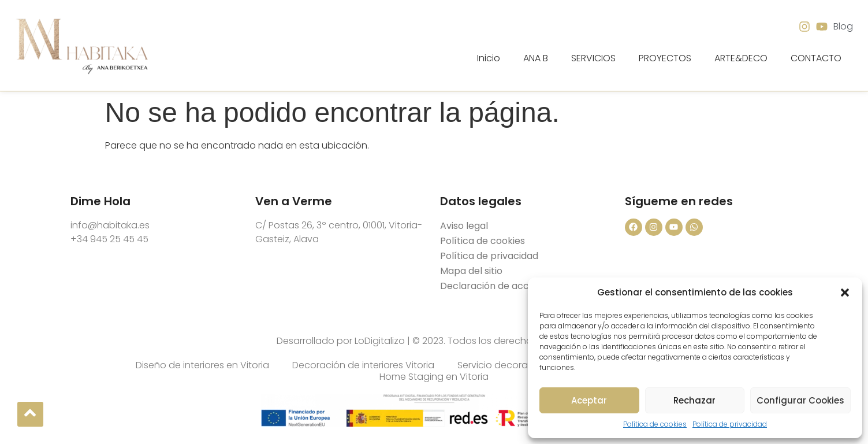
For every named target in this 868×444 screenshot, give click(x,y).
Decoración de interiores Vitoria (363, 365)
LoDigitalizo (380, 341)
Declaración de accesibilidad (505, 286)
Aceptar (589, 400)
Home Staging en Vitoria (434, 377)
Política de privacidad (730, 424)
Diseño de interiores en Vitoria (202, 365)
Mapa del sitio (471, 271)
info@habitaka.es (110, 225)
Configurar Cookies (800, 400)
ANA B (536, 58)
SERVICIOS (593, 58)
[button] (845, 293)
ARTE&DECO (741, 58)
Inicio (489, 58)
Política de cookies (655, 424)
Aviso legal (464, 226)
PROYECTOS (665, 58)
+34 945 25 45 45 (109, 239)
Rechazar (694, 400)
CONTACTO (816, 58)
